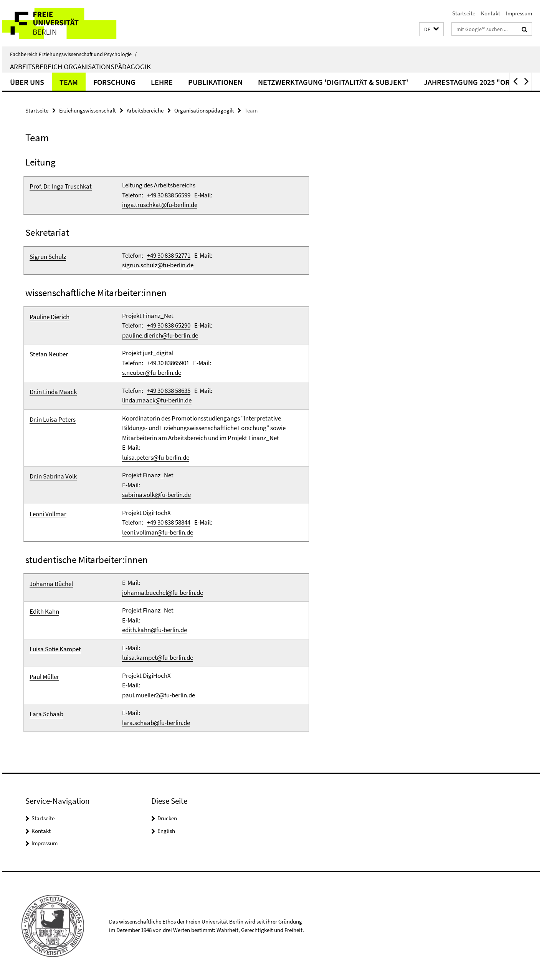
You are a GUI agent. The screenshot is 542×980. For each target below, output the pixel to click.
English (166, 831)
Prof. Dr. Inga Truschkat (61, 186)
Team (69, 82)
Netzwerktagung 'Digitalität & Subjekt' (333, 82)
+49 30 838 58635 (169, 391)
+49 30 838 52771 (169, 255)
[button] (431, 29)
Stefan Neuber (49, 354)
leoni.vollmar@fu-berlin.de (158, 532)
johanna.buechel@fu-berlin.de (163, 593)
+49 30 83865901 (168, 363)
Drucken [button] (167, 818)
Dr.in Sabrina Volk (53, 476)
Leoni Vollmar (48, 514)
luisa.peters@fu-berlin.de (156, 457)
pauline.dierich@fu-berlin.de (160, 335)
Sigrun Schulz (48, 257)
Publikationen (215, 82)
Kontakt (491, 13)
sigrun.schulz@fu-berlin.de (158, 265)
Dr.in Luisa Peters (53, 419)
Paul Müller (44, 677)
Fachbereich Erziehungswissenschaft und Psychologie (73, 54)
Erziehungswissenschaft (88, 110)
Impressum (519, 13)
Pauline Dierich (50, 317)
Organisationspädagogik (204, 110)
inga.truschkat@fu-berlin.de (160, 205)
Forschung (114, 82)
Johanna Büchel (51, 584)
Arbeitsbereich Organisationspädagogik (80, 66)
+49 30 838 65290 (169, 325)
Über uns (27, 82)
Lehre (162, 82)
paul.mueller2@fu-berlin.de (159, 695)
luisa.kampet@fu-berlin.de (158, 657)
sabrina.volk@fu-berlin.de (156, 495)
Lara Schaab (46, 714)
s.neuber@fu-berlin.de (152, 372)
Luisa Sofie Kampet (55, 649)
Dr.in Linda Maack (53, 392)
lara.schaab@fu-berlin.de (156, 723)
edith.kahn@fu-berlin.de (155, 630)
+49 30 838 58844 (169, 522)
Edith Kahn (44, 611)
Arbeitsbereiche (145, 110)
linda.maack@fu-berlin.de (157, 400)
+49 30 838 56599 (169, 195)
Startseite (464, 13)
